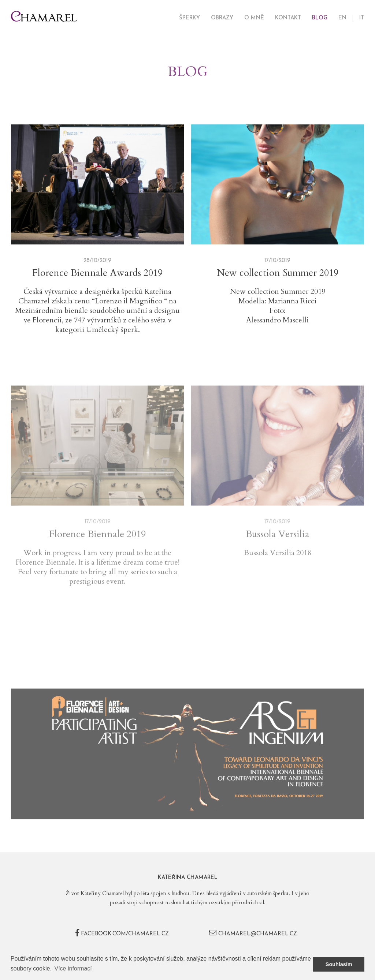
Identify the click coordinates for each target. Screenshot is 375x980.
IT (362, 18)
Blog (320, 18)
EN (342, 18)
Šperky (190, 18)
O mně (254, 18)
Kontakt (288, 18)
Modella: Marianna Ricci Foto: (277, 306)
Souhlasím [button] (339, 964)
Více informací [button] (73, 968)
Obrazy (222, 18)
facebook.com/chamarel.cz (122, 934)
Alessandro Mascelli (277, 320)
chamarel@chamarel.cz (253, 934)
